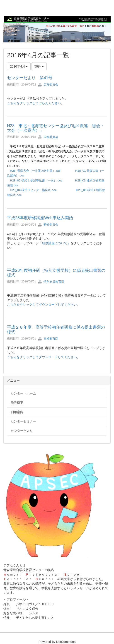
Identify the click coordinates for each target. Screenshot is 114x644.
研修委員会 (48, 225)
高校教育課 (48, 338)
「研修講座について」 (55, 243)
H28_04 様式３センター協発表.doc (33, 190)
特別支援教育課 (51, 282)
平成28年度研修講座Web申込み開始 (40, 218)
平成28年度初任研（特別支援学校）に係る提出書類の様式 (56, 273)
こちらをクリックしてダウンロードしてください (42, 304)
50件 (39, 66)
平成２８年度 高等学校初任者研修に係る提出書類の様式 (56, 330)
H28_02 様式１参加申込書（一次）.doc (36, 180)
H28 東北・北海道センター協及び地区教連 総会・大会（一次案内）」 (56, 128)
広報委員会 (48, 84)
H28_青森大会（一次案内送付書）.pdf (35, 171)
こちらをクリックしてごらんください (34, 103)
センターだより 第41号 (30, 78)
